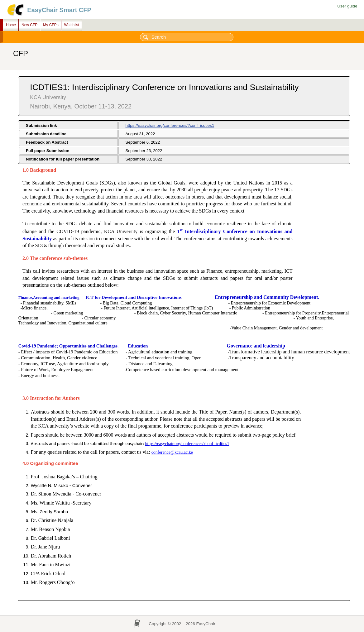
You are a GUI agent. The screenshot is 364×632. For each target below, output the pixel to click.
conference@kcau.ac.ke (172, 458)
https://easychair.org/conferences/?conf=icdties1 (170, 125)
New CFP (29, 25)
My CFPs (51, 25)
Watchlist (72, 25)
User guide (347, 6)
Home (11, 25)
